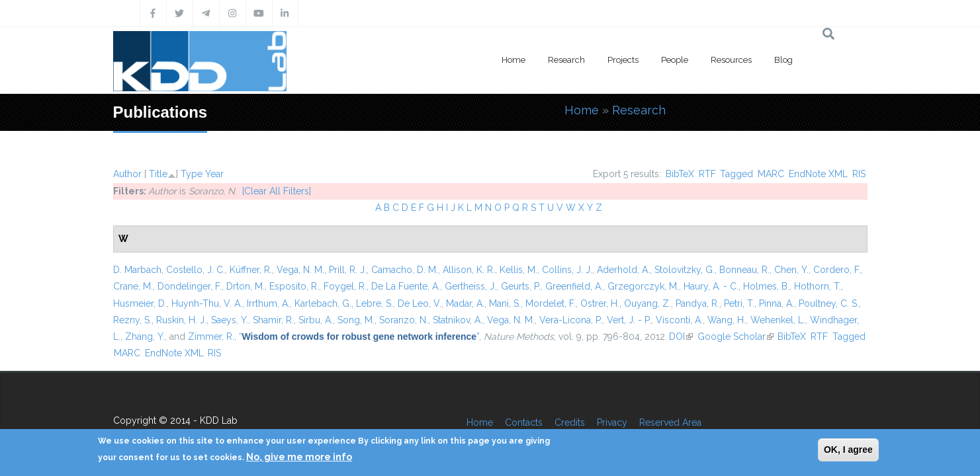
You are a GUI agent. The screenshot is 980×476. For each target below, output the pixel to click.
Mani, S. (505, 303)
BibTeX (680, 174)
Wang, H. (727, 320)
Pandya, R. (697, 303)
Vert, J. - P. (629, 320)
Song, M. (356, 320)
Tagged (736, 174)
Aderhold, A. (623, 270)
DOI (681, 337)
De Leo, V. (420, 303)
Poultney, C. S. (829, 303)
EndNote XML (818, 174)
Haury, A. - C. (711, 286)
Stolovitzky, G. (685, 270)
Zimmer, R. (211, 337)
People (675, 60)
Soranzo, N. (404, 320)
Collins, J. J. (567, 270)
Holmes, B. (766, 286)
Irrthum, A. (268, 303)
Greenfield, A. (574, 286)
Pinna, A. (777, 303)
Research (566, 60)
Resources (731, 60)
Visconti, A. (679, 320)
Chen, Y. (791, 270)
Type (192, 174)
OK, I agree (848, 450)
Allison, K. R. (469, 270)
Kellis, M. (518, 270)
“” (359, 337)
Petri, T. (739, 303)
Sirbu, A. (316, 320)
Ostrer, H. (600, 303)
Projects (623, 60)
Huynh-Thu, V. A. (207, 303)
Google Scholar (735, 337)
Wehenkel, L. (778, 320)
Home (513, 60)
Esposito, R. (294, 286)
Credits (570, 422)
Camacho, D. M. (405, 270)
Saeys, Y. (230, 320)
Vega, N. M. (300, 270)
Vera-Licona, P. (571, 320)
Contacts (524, 422)
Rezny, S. (132, 320)
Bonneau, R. (744, 270)
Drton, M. (245, 286)
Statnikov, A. (458, 320)
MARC (771, 174)
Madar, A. (465, 303)
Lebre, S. (375, 303)
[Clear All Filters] (277, 191)
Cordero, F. (837, 270)
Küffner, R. (251, 270)
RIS (859, 174)
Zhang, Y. (145, 337)
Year (214, 174)
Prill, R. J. (348, 270)
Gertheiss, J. (470, 286)
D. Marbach (137, 270)
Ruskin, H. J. (181, 320)
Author (127, 174)
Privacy (612, 422)
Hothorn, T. (818, 286)
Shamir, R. (273, 320)
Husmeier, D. (140, 303)
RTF (707, 174)
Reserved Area (670, 422)
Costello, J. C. (196, 270)
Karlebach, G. (323, 303)
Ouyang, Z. (647, 303)
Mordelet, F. (551, 303)
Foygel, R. (345, 286)
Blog (783, 60)
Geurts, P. (521, 286)
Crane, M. (133, 286)
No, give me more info (299, 457)
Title (158, 174)
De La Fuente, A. (406, 286)
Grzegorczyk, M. (643, 286)
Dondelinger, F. (190, 286)
